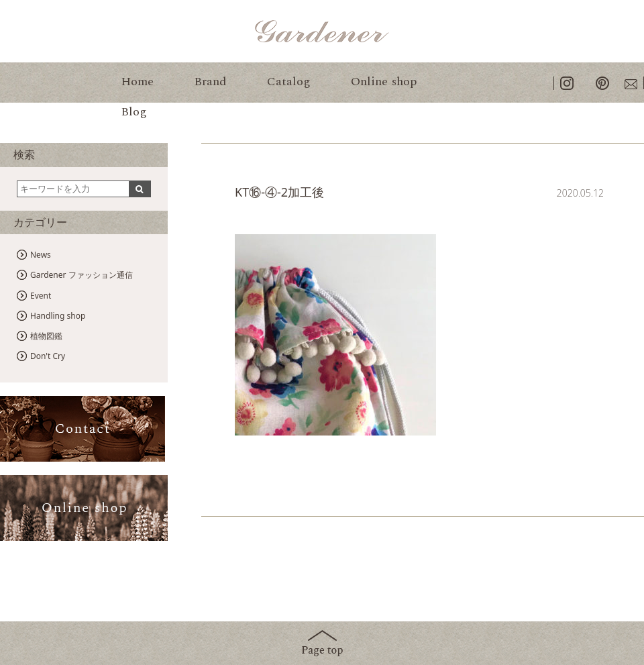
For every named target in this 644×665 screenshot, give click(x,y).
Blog (134, 112)
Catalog (289, 82)
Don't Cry (48, 356)
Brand (210, 82)
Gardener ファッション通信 (82, 275)
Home (137, 82)
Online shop (384, 82)
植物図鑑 (46, 336)
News (41, 255)
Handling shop (58, 316)
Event (41, 296)
